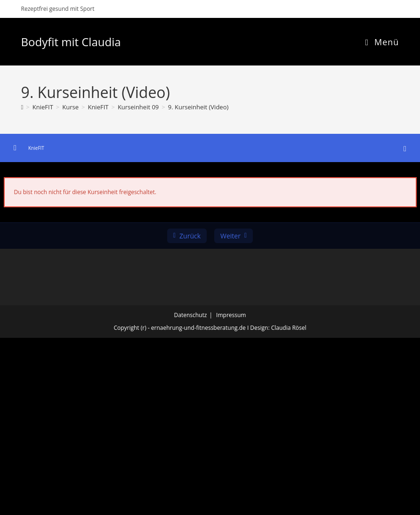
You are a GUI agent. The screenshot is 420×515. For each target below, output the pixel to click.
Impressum (231, 315)
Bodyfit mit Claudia (71, 42)
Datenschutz (191, 315)
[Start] (22, 107)
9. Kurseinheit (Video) (198, 107)
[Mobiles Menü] (382, 42)
